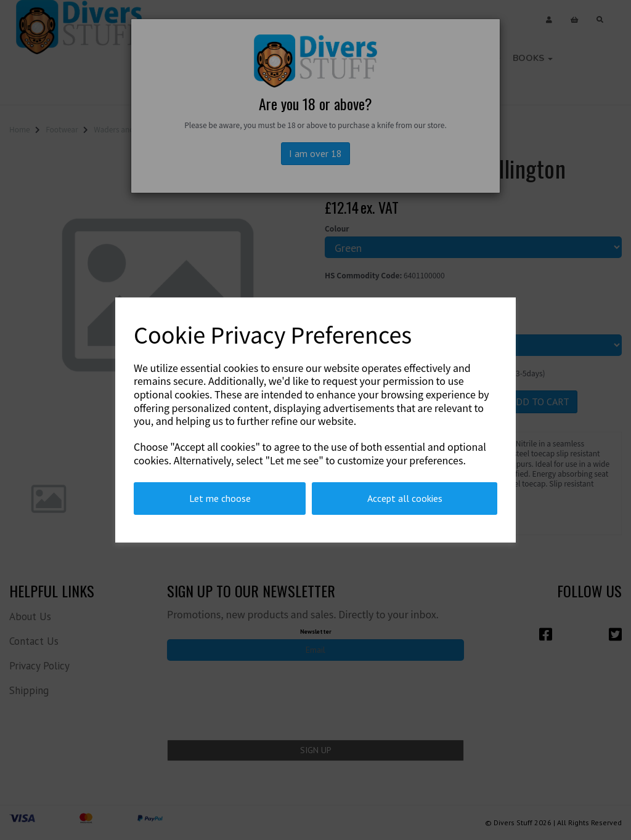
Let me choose (220, 498)
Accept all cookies (405, 498)
